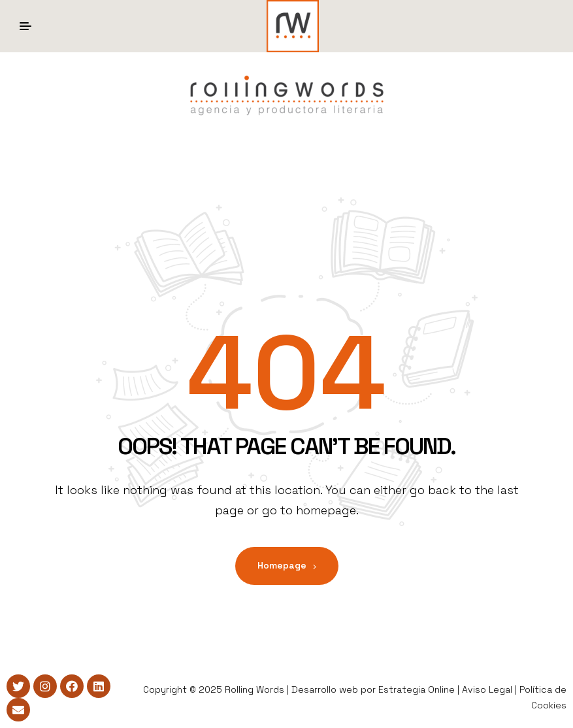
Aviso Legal (487, 689)
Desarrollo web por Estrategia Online (373, 689)
